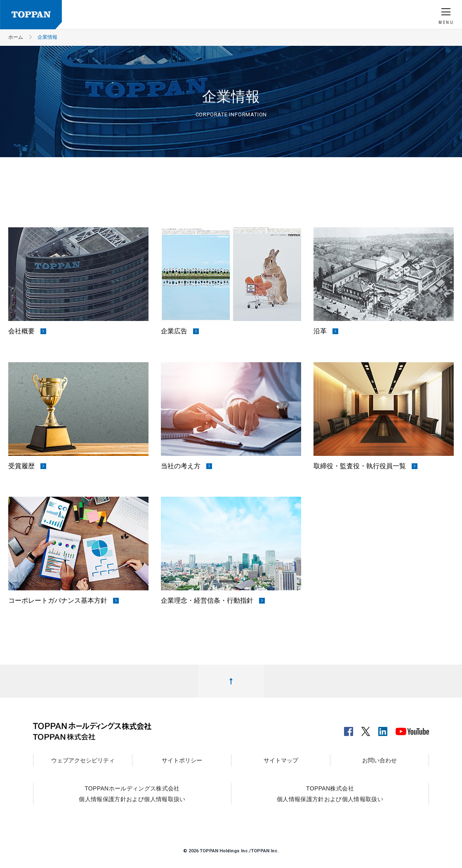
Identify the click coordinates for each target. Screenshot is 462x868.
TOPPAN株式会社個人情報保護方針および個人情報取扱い (330, 794)
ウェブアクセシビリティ (83, 760)
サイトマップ (281, 760)
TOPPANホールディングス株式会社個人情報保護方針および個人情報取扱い (132, 794)
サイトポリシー (182, 760)
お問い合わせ (379, 760)
